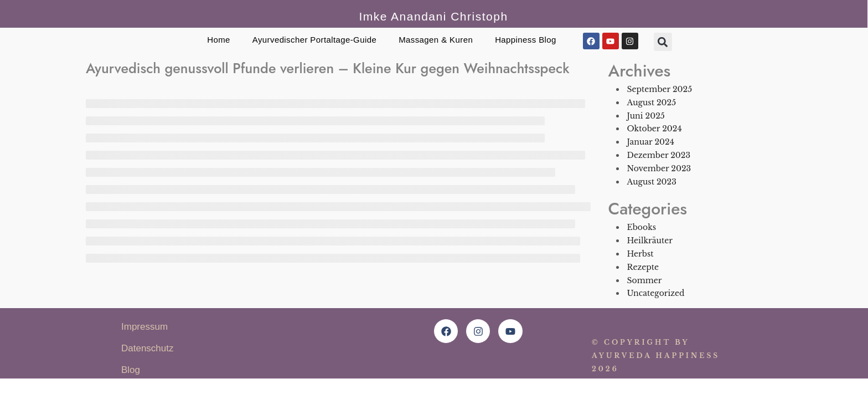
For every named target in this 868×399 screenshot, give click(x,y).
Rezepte (643, 267)
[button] (663, 42)
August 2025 (652, 103)
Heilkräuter (650, 241)
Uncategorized (656, 293)
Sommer (645, 280)
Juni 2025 (646, 116)
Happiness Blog (526, 40)
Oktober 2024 (655, 129)
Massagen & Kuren (436, 40)
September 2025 (660, 89)
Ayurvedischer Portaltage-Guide (314, 40)
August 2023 (652, 182)
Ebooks (642, 227)
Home (219, 40)
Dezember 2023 (659, 155)
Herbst (640, 254)
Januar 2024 (651, 142)
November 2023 (659, 168)
